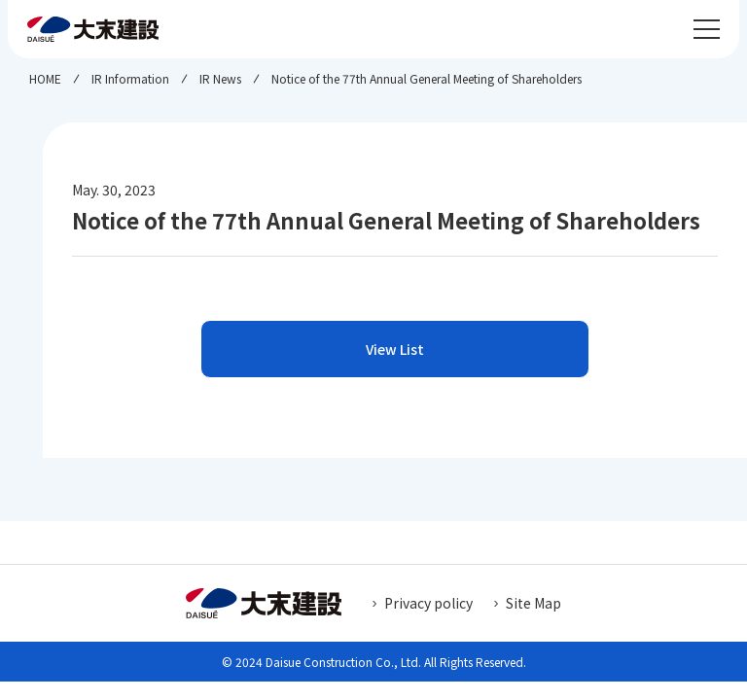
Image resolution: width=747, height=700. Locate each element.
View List (395, 349)
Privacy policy (428, 603)
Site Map (534, 603)
